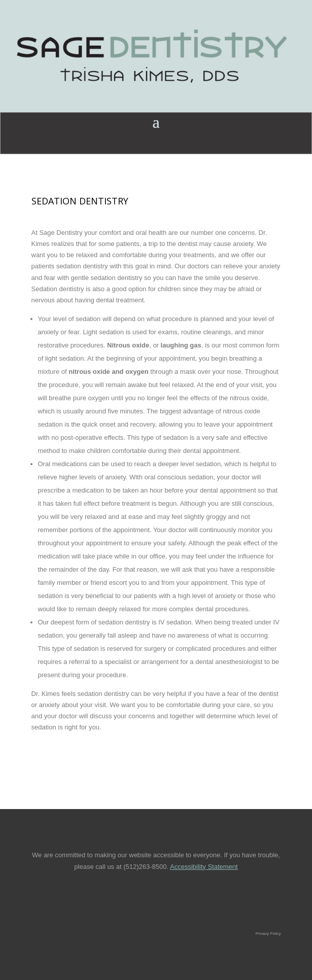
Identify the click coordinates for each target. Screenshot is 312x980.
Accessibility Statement (204, 867)
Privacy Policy (268, 934)
